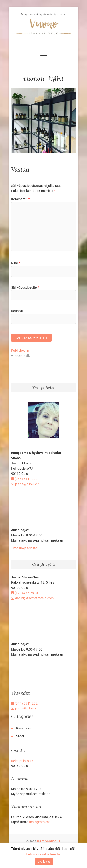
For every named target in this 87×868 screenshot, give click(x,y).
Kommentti (20, 199)
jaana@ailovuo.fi (26, 484)
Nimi (16, 263)
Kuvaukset (24, 728)
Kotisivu (17, 311)
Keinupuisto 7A (22, 761)
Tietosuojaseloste (24, 548)
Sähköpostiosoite (25, 287)
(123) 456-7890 (24, 593)
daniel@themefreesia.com (32, 598)
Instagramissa (40, 822)
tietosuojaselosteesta (43, 854)
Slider (20, 736)
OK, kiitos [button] (44, 862)
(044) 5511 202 (24, 479)
